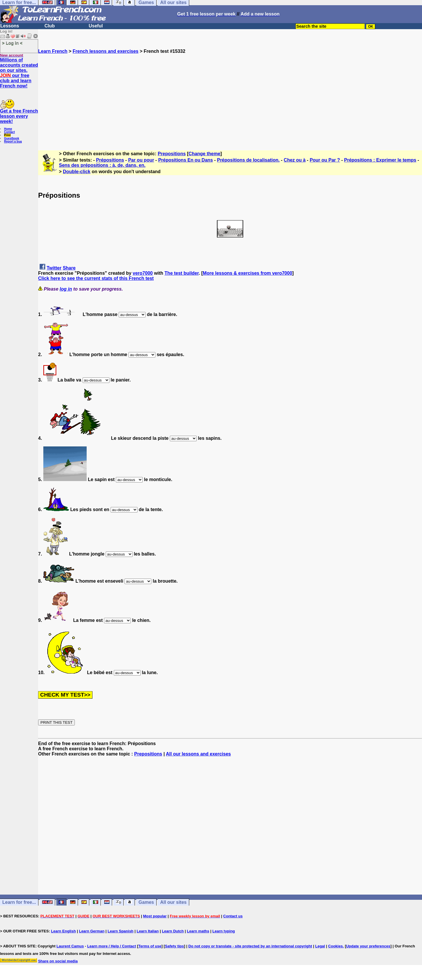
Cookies (335, 946)
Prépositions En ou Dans (186, 160)
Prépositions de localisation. (248, 160)
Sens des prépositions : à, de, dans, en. (102, 165)
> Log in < (12, 43)
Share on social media (58, 961)
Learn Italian (148, 931)
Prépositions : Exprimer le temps (380, 160)
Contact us (233, 916)
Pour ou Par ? (325, 160)
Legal (320, 946)
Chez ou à (295, 160)
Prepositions (172, 154)
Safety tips (174, 946)
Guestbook (12, 138)
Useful (96, 26)
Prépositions (110, 160)
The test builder (182, 273)
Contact (9, 132)
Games (146, 902)
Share (69, 268)
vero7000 (143, 273)
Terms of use (150, 946)
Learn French (53, 51)
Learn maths (198, 931)
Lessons (10, 26)
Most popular (155, 916)
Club (50, 26)
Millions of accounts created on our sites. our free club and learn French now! (19, 73)
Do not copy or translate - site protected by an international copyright (250, 946)
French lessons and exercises (106, 51)
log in (66, 289)
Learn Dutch (173, 931)
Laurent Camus (70, 946)
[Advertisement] (230, 94)
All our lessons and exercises (198, 754)
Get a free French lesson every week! (19, 116)
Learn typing (224, 931)
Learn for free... (19, 902)
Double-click (77, 172)
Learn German (92, 931)
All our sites (173, 902)
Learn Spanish (120, 931)
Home (8, 129)
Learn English (64, 931)
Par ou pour (141, 160)
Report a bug (13, 142)
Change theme (205, 154)
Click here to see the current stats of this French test (96, 278)
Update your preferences (368, 946)
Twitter (54, 268)
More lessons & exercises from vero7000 (248, 273)
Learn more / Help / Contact (112, 946)
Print (7, 135)
